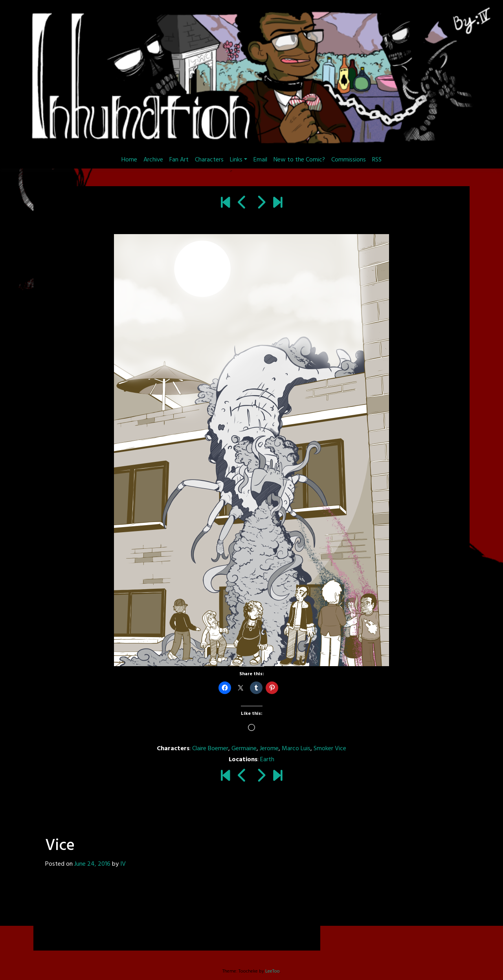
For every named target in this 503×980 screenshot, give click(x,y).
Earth (267, 760)
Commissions (349, 160)
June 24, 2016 (92, 864)
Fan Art (179, 160)
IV (123, 864)
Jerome (269, 749)
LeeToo (273, 971)
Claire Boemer (210, 749)
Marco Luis (296, 749)
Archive (153, 160)
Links (236, 160)
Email (260, 160)
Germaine (244, 749)
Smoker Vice (330, 749)
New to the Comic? (299, 160)
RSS (377, 160)
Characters (209, 160)
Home (129, 160)
